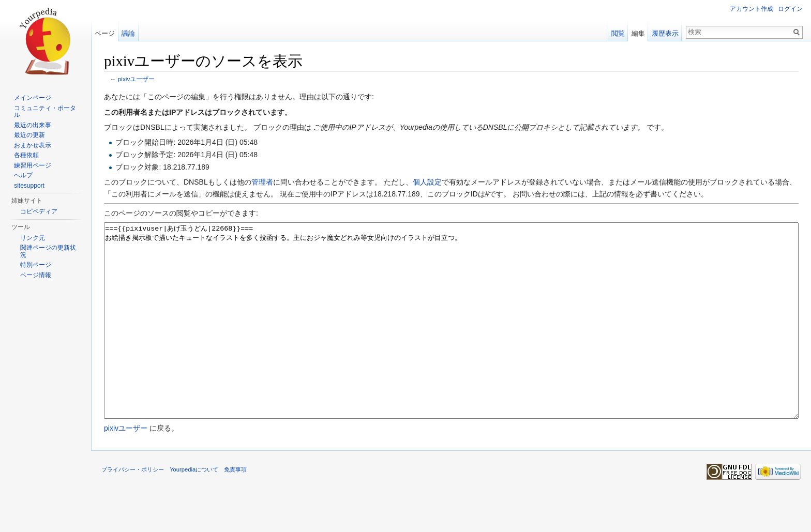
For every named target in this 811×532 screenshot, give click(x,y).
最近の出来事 (33, 125)
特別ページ (36, 265)
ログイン (790, 9)
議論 (128, 33)
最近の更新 (29, 135)
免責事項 (235, 508)
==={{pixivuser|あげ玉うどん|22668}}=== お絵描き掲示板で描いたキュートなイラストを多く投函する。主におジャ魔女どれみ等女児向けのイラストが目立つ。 (451, 340)
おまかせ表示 (33, 145)
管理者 (262, 182)
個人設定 (427, 182)
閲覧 (618, 33)
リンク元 (33, 238)
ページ (105, 33)
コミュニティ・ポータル (45, 112)
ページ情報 (36, 275)
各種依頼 (26, 155)
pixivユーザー (137, 79)
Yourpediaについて (194, 508)
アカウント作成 (752, 9)
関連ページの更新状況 (48, 251)
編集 (638, 33)
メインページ (33, 98)
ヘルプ (23, 175)
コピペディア (39, 211)
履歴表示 (665, 33)
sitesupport (29, 186)
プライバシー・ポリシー (133, 508)
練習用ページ (33, 165)
